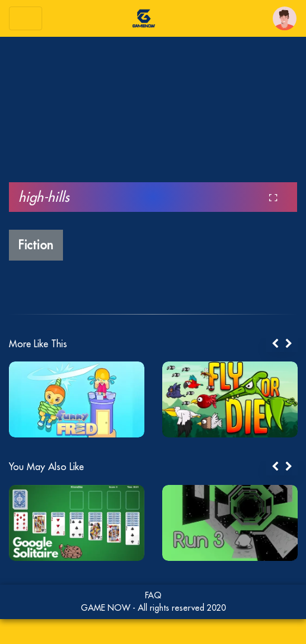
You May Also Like (46, 467)
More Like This (38, 344)
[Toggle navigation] (26, 18)
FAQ (153, 595)
